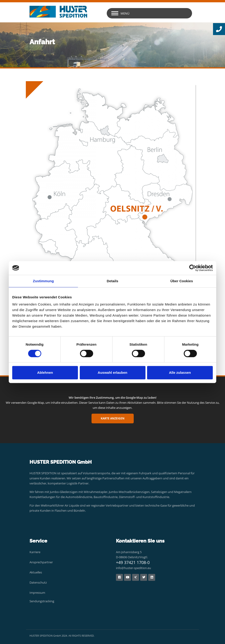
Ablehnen (45, 372)
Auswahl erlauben (112, 372)
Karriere (35, 552)
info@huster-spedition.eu (133, 568)
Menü (125, 13)
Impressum (37, 593)
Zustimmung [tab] (43, 281)
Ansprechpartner (41, 562)
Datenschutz (38, 582)
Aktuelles (36, 572)
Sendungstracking (42, 601)
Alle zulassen (180, 372)
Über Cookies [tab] (182, 281)
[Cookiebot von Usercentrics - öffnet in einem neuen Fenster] (193, 268)
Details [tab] (112, 281)
